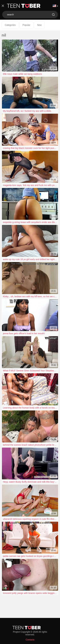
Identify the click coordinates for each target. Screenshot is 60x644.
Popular (26, 25)
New (39, 25)
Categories (10, 25)
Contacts (30, 640)
